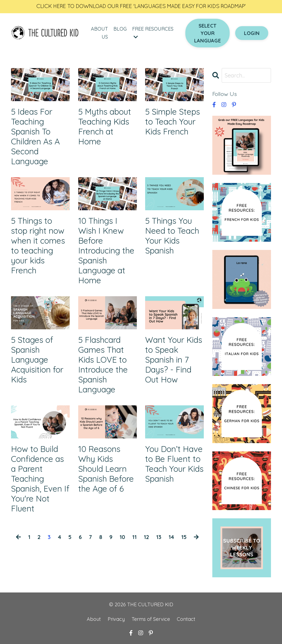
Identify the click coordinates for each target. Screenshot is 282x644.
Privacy (116, 619)
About (94, 619)
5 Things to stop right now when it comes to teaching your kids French (38, 246)
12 (146, 537)
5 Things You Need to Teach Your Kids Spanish (172, 236)
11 (134, 537)
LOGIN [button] (252, 33)
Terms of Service (151, 619)
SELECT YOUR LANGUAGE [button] (208, 33)
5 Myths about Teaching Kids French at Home (105, 126)
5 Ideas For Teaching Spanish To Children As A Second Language (35, 136)
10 (122, 537)
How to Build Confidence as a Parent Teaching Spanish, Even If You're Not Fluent (40, 479)
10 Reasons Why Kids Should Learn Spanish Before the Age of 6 (106, 469)
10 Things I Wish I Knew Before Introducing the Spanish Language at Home (106, 250)
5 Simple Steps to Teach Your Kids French (173, 122)
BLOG (120, 29)
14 (171, 537)
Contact (186, 619)
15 (184, 537)
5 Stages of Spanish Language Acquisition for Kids (37, 360)
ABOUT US (99, 33)
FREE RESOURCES (153, 33)
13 (159, 537)
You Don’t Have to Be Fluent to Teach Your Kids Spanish (174, 464)
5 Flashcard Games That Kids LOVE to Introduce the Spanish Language (103, 365)
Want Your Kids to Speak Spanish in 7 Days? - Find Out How (174, 360)
